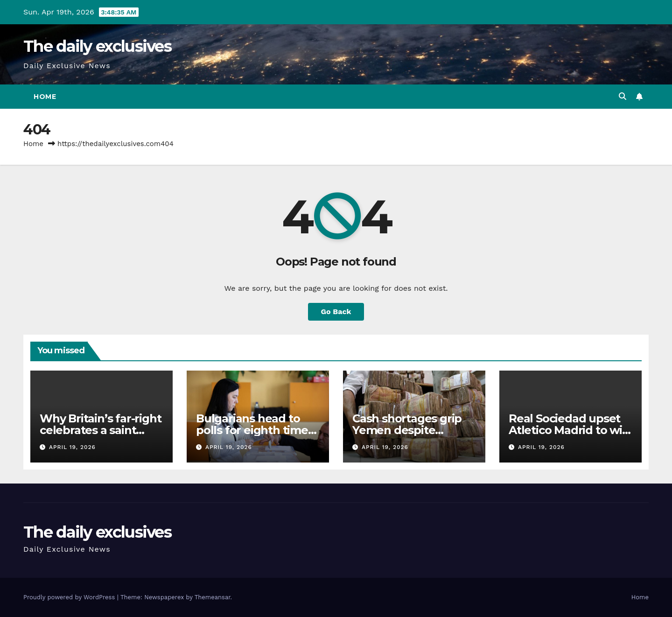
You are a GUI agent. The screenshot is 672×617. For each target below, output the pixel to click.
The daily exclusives (97, 46)
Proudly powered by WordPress (70, 597)
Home (45, 97)
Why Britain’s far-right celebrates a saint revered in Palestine (100, 430)
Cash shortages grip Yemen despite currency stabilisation (411, 430)
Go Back (336, 312)
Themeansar (213, 597)
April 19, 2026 (72, 447)
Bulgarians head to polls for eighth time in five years (252, 430)
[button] (623, 96)
